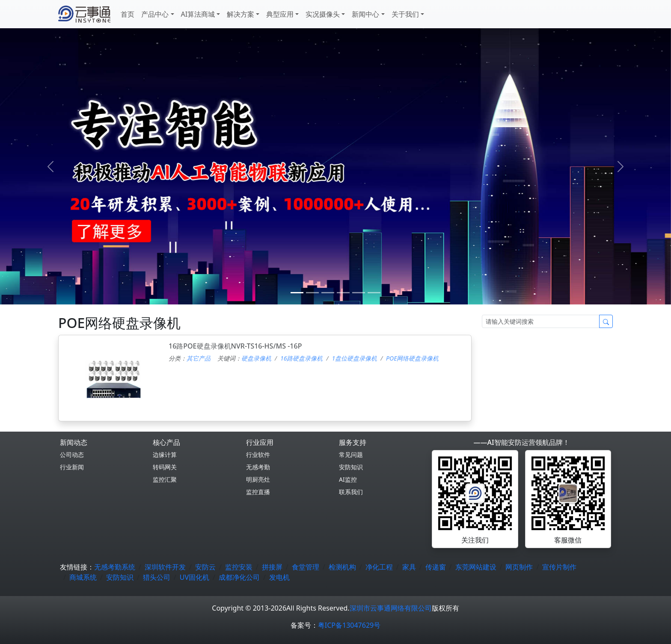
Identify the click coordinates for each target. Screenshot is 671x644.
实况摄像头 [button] (323, 14)
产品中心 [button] (155, 14)
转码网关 (165, 467)
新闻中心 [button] (365, 14)
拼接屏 (272, 567)
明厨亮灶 (258, 479)
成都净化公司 (239, 577)
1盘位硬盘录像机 (354, 358)
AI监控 (348, 479)
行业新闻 (72, 467)
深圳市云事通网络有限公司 (391, 608)
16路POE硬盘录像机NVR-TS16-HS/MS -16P (235, 346)
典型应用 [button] (280, 14)
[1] (312, 293)
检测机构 (342, 567)
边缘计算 (165, 455)
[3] (343, 293)
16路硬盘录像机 (301, 358)
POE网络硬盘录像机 (412, 358)
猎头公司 (157, 577)
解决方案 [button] (240, 14)
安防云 (205, 567)
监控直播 (258, 492)
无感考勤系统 (115, 567)
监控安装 (239, 567)
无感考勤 (258, 467)
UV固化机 (194, 577)
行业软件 (258, 455)
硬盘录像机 (256, 358)
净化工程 (379, 567)
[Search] (541, 321)
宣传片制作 (559, 567)
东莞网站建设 (476, 567)
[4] (359, 293)
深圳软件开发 (165, 567)
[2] (328, 293)
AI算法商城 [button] (198, 14)
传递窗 (436, 567)
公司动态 (72, 455)
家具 (409, 567)
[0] (297, 293)
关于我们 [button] (405, 14)
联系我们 (351, 492)
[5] (374, 293)
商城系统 (83, 577)
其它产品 (199, 358)
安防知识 (351, 467)
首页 (128, 14)
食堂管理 (306, 567)
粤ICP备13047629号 (349, 625)
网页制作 (519, 567)
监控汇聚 (165, 479)
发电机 (279, 577)
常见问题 (351, 455)
